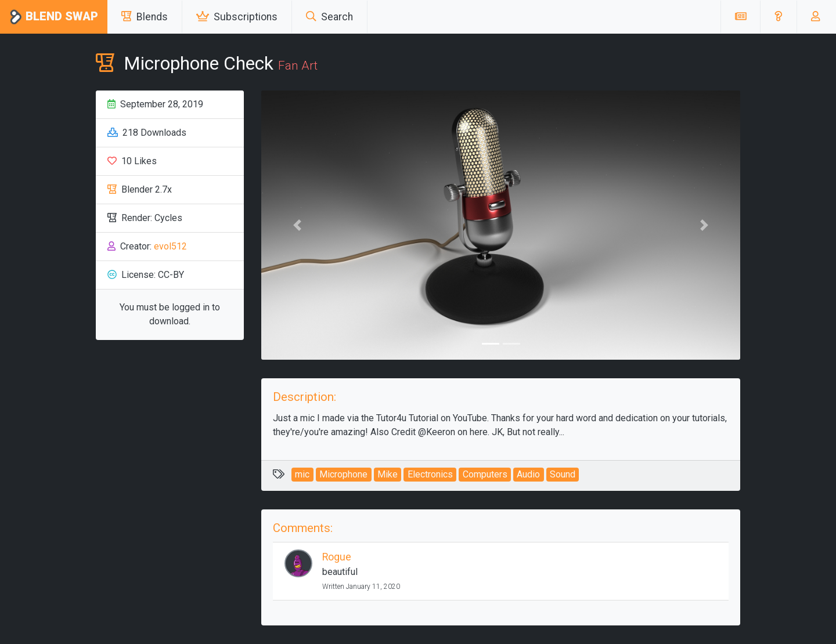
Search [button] (329, 17)
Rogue (337, 557)
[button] (778, 17)
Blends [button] (145, 17)
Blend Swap (54, 17)
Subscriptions (237, 17)
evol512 (170, 246)
